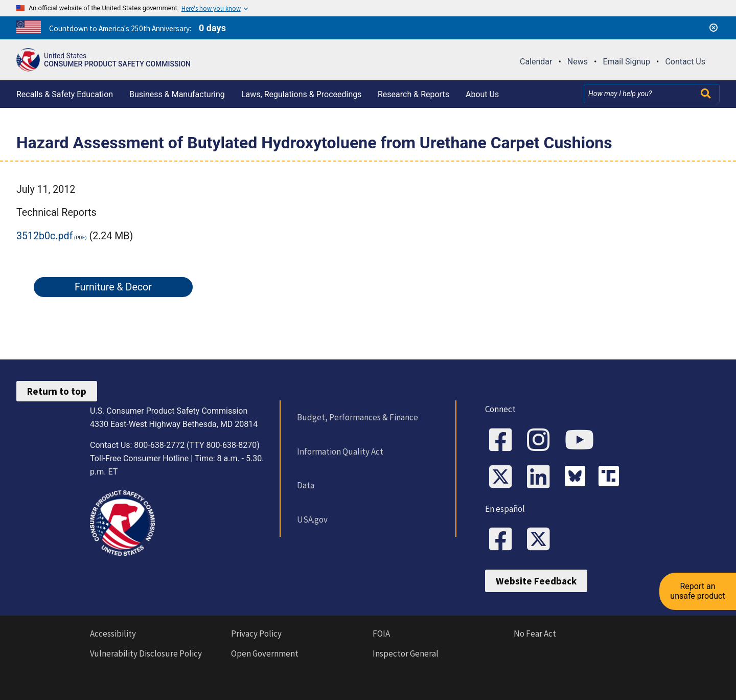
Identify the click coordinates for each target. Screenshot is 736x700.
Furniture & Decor (113, 287)
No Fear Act (535, 634)
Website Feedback (536, 581)
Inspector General (406, 653)
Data (306, 485)
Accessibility (113, 634)
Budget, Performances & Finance (358, 417)
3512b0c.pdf (44, 236)
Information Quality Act (340, 451)
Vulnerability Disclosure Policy (146, 653)
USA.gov (312, 520)
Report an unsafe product (697, 591)
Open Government (265, 653)
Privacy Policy (256, 634)
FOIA (381, 634)
